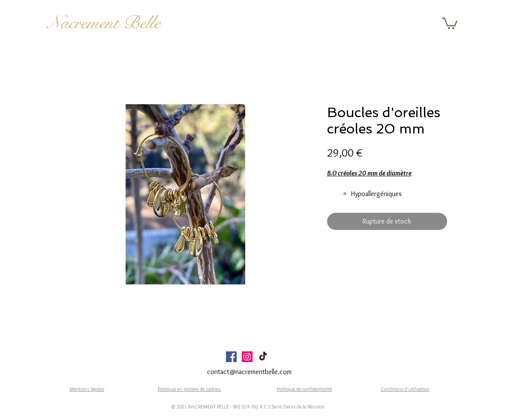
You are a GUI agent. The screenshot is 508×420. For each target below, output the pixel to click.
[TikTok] (263, 357)
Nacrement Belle (104, 23)
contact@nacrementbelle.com (249, 372)
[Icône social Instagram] (247, 357)
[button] (450, 23)
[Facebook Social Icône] (231, 357)
